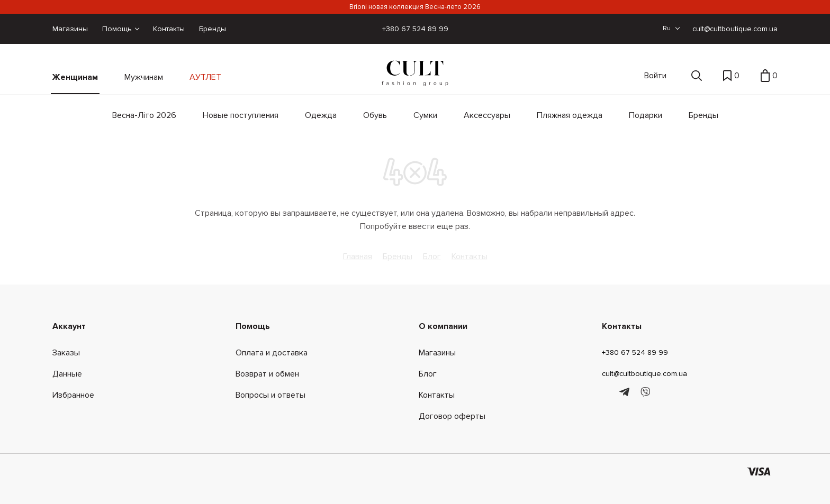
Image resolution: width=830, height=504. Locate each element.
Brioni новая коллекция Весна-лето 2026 (415, 7)
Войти (655, 76)
